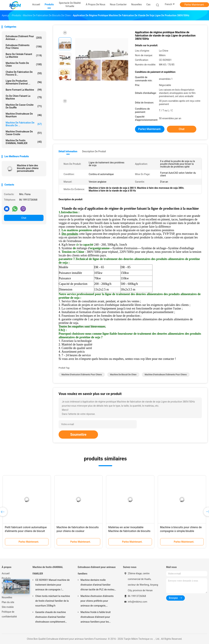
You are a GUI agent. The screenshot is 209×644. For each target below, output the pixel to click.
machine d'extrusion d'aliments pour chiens (82, 375)
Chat (24, 218)
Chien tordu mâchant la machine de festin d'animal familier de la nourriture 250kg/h (53, 601)
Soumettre (78, 435)
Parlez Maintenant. (195, 5)
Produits (6, 578)
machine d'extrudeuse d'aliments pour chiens (166, 375)
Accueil (6, 573)
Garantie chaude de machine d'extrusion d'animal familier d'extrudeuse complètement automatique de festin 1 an (51, 617)
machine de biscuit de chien (123, 375)
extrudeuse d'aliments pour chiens (24, 47)
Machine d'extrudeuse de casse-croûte (24, 133)
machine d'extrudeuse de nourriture (24, 115)
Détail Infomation (68, 151)
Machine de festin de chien (24, 64)
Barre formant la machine (24, 90)
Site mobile (8, 607)
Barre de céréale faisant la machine (24, 55)
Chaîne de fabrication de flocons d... (24, 73)
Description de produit (94, 151)
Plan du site (8, 602)
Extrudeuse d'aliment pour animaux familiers (97, 570)
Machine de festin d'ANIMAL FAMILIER (24, 142)
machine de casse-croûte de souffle (24, 106)
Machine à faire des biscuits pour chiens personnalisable (28, 168)
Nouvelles (7, 597)
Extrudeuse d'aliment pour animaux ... (24, 38)
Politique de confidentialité (9, 614)
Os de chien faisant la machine (24, 97)
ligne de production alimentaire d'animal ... (24, 82)
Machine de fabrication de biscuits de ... (24, 124)
